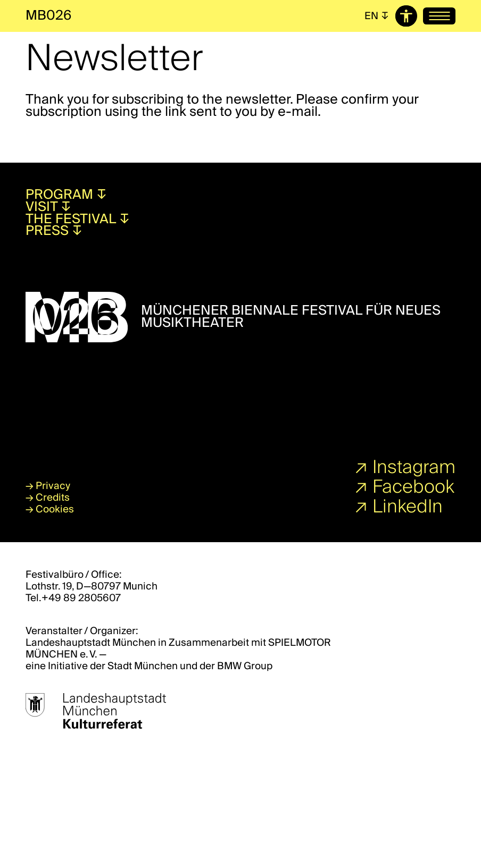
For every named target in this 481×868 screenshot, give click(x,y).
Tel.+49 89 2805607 (73, 598)
